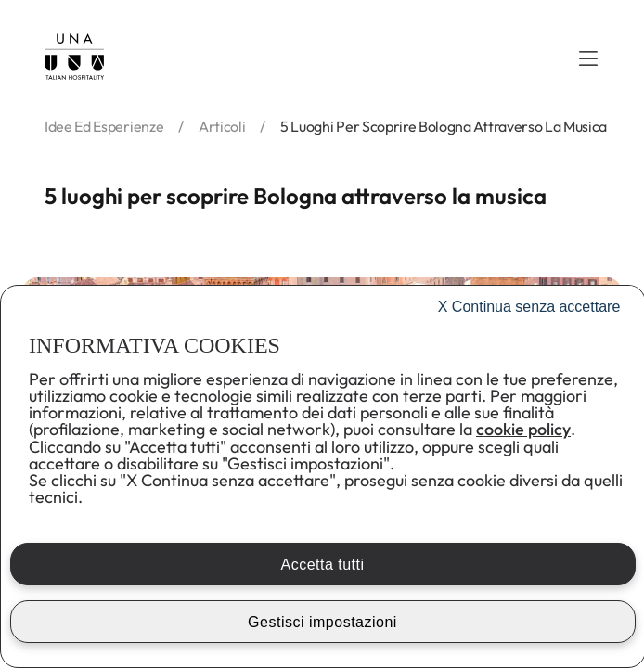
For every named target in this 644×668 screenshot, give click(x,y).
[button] (588, 58)
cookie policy (523, 429)
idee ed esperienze (104, 126)
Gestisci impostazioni (322, 622)
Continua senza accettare (529, 307)
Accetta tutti (322, 565)
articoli (222, 126)
